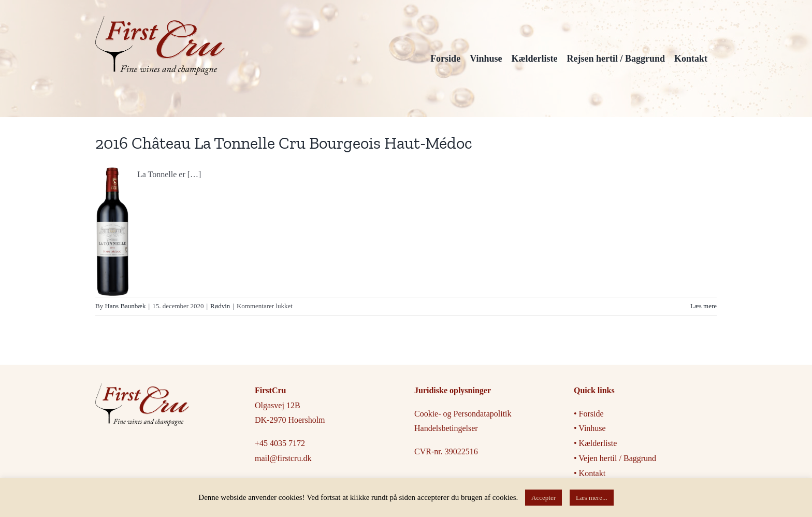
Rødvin (220, 306)
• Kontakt (590, 473)
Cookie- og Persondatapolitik (463, 414)
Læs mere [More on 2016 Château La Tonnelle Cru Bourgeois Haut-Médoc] (704, 306)
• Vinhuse (590, 428)
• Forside (590, 414)
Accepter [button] (543, 498)
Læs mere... (592, 498)
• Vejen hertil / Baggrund (615, 458)
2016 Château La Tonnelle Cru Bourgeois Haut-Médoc (284, 143)
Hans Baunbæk (125, 306)
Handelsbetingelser (446, 428)
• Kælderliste (595, 443)
